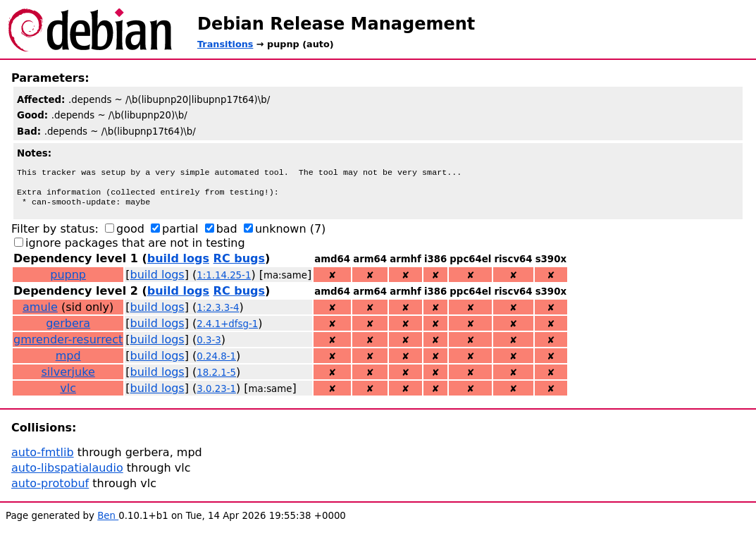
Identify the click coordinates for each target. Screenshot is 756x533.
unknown (281, 234)
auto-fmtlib (43, 458)
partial (180, 234)
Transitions (225, 44)
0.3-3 (209, 346)
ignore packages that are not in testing (135, 249)
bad (227, 234)
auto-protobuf (50, 489)
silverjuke (68, 378)
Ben (108, 521)
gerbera (68, 329)
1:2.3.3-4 (218, 313)
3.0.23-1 (216, 394)
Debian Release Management (336, 24)
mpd (68, 361)
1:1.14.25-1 (224, 281)
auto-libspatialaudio (67, 473)
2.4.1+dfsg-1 (227, 330)
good (130, 234)
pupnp (68, 280)
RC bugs (239, 264)
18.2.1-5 (216, 378)
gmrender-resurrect (68, 345)
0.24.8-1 (216, 362)
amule (40, 313)
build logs (178, 264)
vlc (68, 394)
